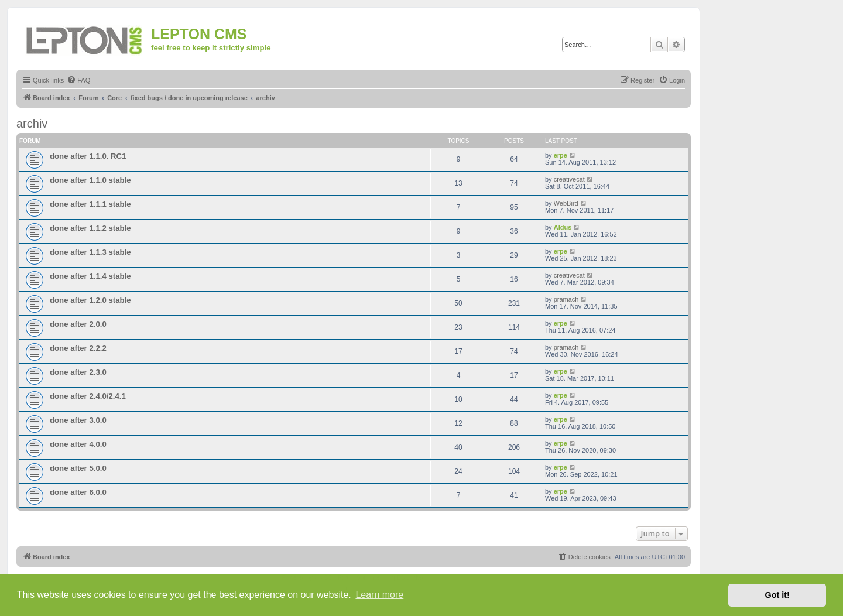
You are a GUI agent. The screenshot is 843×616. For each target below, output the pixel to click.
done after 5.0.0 (78, 468)
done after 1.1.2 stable (90, 228)
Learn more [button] (379, 595)
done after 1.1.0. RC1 (88, 156)
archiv (32, 124)
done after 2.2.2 (78, 348)
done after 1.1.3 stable (90, 252)
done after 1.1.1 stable (90, 204)
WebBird (566, 203)
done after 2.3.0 (78, 372)
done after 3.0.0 (78, 420)
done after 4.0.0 (78, 444)
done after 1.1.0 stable (90, 180)
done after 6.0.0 (78, 492)
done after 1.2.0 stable (90, 300)
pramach (566, 299)
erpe (561, 155)
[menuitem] (78, 80)
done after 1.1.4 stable (90, 276)
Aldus (563, 227)
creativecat (569, 179)
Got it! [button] (777, 595)
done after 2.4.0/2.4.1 (88, 396)
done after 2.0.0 (78, 324)
